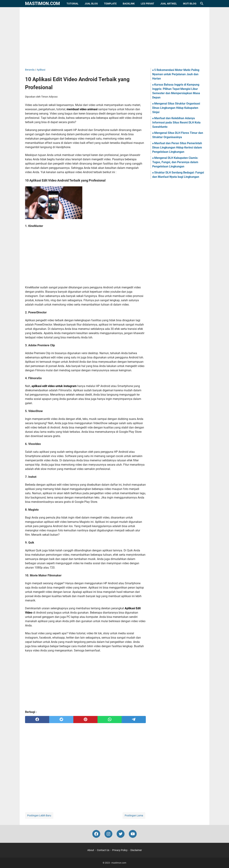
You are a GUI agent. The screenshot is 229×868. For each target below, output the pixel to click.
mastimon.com (42, 3)
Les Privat (148, 4)
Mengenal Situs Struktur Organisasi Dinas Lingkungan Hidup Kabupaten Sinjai (176, 108)
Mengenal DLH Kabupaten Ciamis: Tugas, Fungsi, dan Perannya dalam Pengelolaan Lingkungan (175, 162)
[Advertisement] (114, 38)
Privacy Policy (120, 850)
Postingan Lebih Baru (39, 815)
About (91, 850)
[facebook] (37, 720)
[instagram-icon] (108, 834)
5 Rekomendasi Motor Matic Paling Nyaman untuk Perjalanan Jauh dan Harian (176, 74)
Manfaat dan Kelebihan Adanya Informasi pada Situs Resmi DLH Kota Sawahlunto (176, 122)
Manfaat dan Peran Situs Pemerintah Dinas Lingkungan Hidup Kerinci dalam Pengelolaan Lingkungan (177, 147)
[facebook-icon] (96, 834)
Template (110, 4)
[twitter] (61, 720)
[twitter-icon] (121, 834)
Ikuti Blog (190, 4)
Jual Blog (91, 4)
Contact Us (103, 850)
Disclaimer (136, 850)
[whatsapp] (110, 720)
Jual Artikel (169, 4)
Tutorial (73, 4)
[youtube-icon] (133, 834)
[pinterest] (85, 720)
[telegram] (134, 720)
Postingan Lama (134, 815)
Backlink (129, 4)
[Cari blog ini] (202, 4)
